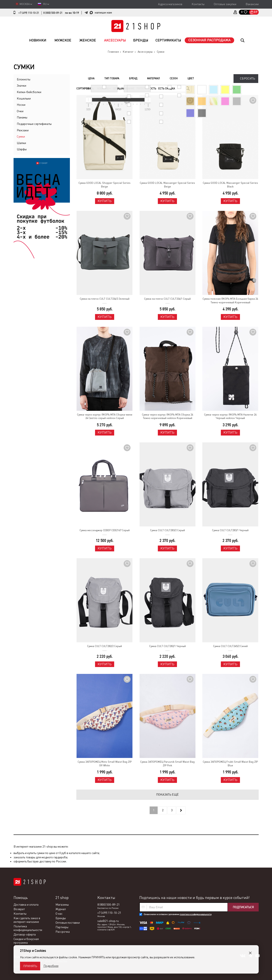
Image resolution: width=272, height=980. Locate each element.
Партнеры (62, 927)
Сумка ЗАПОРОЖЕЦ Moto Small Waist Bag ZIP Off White (105, 764)
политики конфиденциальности (196, 914)
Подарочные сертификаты (34, 124)
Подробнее (51, 966)
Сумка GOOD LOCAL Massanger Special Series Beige (167, 185)
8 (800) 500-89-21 (53, 13)
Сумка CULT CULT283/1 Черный (230, 530)
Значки (22, 86)
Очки (20, 111)
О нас (59, 914)
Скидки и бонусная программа (26, 941)
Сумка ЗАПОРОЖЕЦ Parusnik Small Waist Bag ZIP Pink (167, 764)
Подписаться (243, 907)
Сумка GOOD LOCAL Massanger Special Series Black (230, 185)
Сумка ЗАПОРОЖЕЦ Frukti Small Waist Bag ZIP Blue (230, 764)
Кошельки (24, 98)
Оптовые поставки (68, 923)
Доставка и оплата (26, 905)
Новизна (104, 89)
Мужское (63, 40)
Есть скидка (167, 89)
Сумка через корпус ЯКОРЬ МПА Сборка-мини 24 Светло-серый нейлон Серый (105, 416)
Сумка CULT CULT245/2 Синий (230, 646)
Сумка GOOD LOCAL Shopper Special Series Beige (104, 185)
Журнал (61, 909)
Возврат (19, 909)
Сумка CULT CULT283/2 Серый (168, 530)
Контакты (198, 4)
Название (128, 89)
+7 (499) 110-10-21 (29, 13)
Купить (105, 201)
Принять (30, 966)
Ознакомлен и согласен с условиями (178, 914)
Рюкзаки (23, 130)
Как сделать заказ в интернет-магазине (27, 920)
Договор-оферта (25, 934)
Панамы (22, 117)
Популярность (146, 89)
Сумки (21, 136)
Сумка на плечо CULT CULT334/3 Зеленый (105, 299)
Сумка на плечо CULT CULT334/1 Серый (167, 299)
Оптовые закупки (225, 4)
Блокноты (24, 79)
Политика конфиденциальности (28, 928)
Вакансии (252, 4)
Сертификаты (168, 40)
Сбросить (247, 78)
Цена (116, 89)
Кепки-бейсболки (29, 92)
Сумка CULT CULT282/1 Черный (168, 646)
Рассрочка (63, 932)
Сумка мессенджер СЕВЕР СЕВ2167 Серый (105, 530)
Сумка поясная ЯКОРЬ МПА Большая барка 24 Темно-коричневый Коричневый (230, 301)
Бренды (141, 40)
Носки (21, 105)
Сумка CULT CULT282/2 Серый (104, 646)
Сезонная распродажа (209, 40)
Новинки (38, 40)
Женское (88, 40)
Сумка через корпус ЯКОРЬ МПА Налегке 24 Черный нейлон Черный (230, 416)
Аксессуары (115, 40)
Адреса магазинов (170, 4)
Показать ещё (167, 794)
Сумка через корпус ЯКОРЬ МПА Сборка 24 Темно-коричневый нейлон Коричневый (168, 416)
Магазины (62, 905)
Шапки (21, 143)
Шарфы (22, 149)
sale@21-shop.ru (108, 921)
